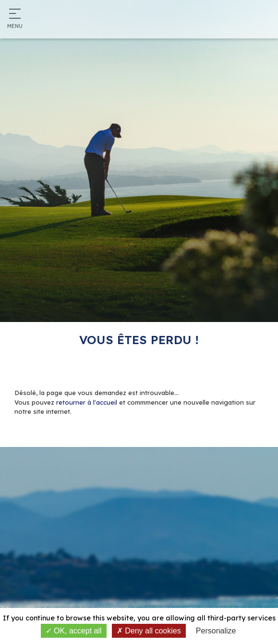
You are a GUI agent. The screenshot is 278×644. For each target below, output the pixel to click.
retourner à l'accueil (87, 402)
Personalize (216, 631)
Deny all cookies (149, 631)
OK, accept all (74, 631)
